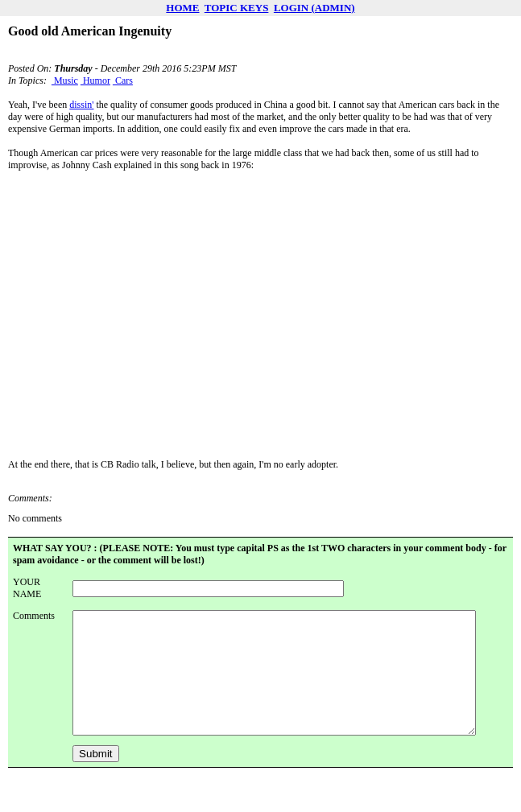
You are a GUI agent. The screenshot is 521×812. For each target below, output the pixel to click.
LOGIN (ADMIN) (314, 8)
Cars (123, 80)
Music (65, 80)
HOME (182, 8)
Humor (95, 80)
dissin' (81, 105)
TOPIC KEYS (237, 8)
